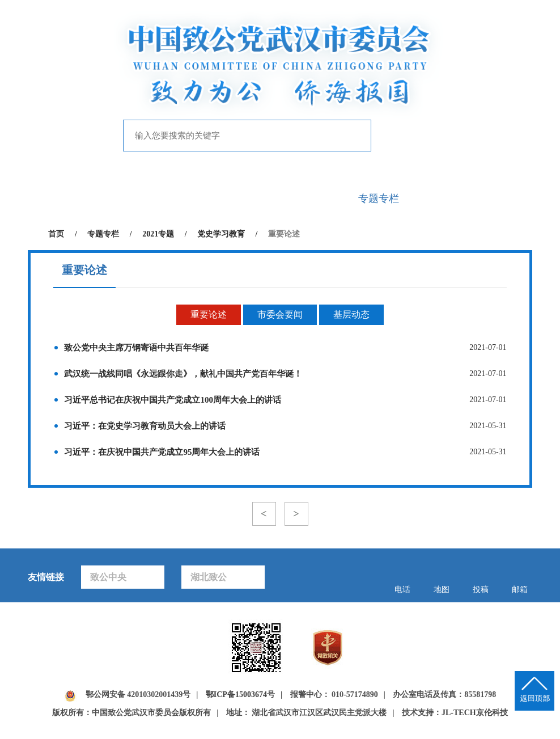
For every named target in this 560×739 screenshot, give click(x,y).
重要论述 (209, 314)
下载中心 (510, 199)
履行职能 (247, 199)
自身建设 (313, 199)
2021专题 (158, 234)
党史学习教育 (221, 234)
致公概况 (116, 199)
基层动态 (351, 314)
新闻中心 (181, 199)
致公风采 (444, 199)
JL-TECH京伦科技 (475, 713)
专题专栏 (379, 199)
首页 (50, 199)
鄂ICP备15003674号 (240, 694)
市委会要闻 (280, 314)
